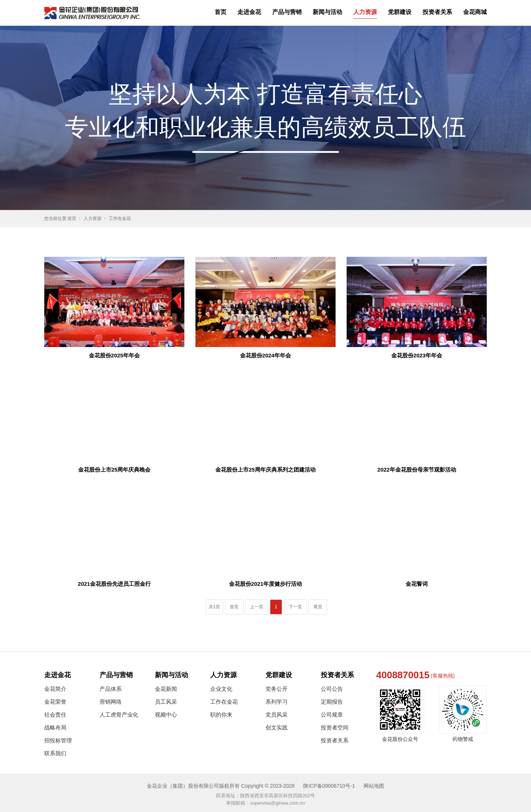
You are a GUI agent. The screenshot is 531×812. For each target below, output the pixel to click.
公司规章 (332, 715)
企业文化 (221, 689)
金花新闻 (166, 689)
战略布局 (55, 727)
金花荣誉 (55, 702)
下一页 (295, 607)
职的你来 (221, 715)
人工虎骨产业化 (119, 715)
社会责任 (55, 715)
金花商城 (475, 12)
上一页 (257, 607)
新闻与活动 (327, 12)
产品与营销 (287, 12)
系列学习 (277, 702)
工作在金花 (120, 218)
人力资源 (365, 12)
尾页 (318, 607)
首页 (221, 12)
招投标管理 (58, 740)
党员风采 (277, 715)
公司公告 (332, 689)
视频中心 (166, 715)
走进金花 (249, 12)
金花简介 (55, 689)
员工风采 (166, 702)
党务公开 (277, 689)
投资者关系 (437, 12)
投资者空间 (335, 727)
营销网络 (111, 702)
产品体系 (111, 689)
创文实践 (277, 727)
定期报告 (332, 702)
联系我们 (55, 753)
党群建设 (400, 12)
